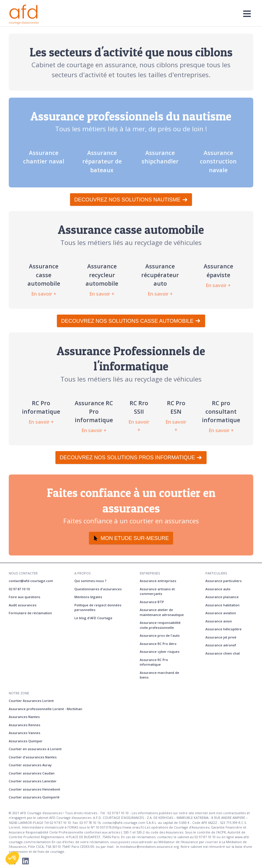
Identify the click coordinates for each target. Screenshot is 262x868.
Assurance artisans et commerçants (157, 591)
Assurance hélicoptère (223, 629)
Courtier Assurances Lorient (31, 701)
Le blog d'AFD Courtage (93, 618)
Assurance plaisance (222, 597)
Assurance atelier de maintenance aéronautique (162, 612)
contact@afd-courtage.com (31, 581)
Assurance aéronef (221, 645)
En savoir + (44, 294)
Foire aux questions (25, 597)
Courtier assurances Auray (30, 765)
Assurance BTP (152, 602)
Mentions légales (88, 597)
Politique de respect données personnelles (98, 608)
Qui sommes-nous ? (90, 581)
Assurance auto (218, 589)
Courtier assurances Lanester (33, 781)
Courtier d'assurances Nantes (33, 757)
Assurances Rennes (25, 725)
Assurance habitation (222, 605)
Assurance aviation (221, 613)
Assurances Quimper (26, 741)
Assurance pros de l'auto (160, 635)
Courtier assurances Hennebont (34, 789)
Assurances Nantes (24, 717)
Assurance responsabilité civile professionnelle (160, 625)
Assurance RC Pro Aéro (158, 644)
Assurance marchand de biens (159, 675)
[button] (12, 858)
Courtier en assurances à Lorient (35, 749)
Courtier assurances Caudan (32, 773)
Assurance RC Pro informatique (154, 662)
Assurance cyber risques (160, 652)
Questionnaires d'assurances (98, 589)
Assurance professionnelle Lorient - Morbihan (46, 709)
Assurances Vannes (25, 733)
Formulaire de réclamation (30, 613)
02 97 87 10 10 (19, 589)
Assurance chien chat (223, 653)
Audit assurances (23, 605)
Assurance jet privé (221, 637)
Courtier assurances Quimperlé (34, 797)
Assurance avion (219, 621)
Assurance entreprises (158, 581)
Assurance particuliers (223, 581)
